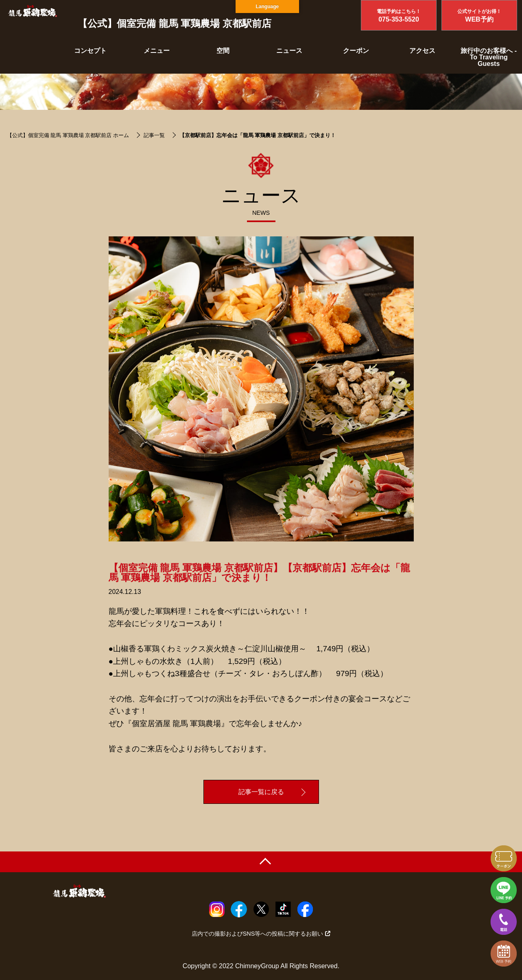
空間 (223, 51)
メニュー (157, 51)
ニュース (289, 51)
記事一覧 (154, 135)
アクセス (422, 51)
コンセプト (90, 51)
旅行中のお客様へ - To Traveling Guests (489, 57)
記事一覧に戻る (261, 792)
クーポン (356, 51)
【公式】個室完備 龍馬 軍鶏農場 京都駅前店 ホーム (68, 135)
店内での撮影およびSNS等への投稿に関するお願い (261, 934)
